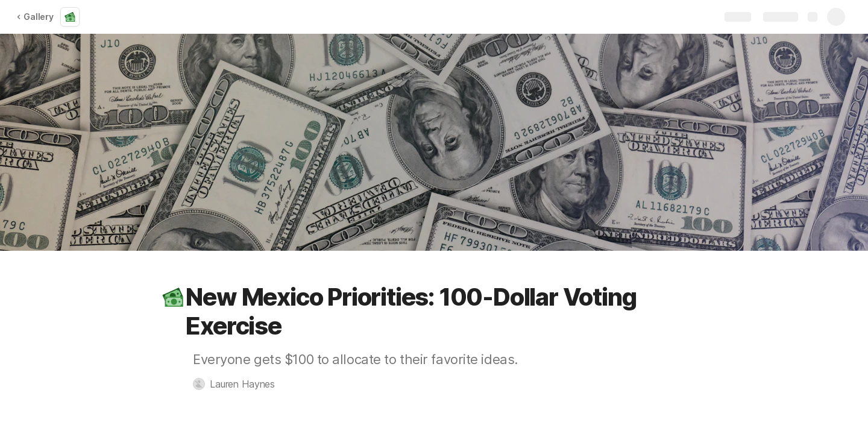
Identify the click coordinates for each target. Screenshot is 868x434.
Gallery (35, 17)
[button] (173, 297)
